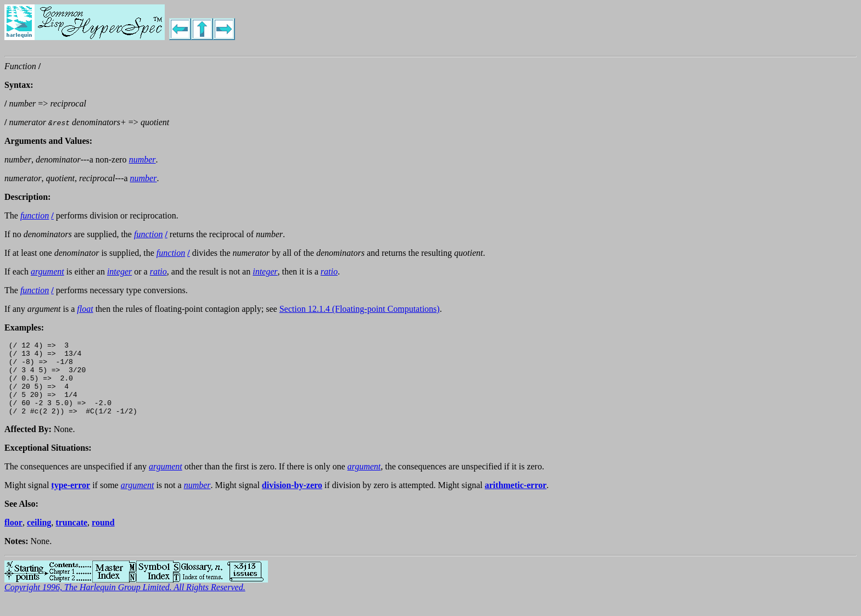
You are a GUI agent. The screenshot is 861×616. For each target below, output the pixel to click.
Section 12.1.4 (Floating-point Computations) (360, 309)
